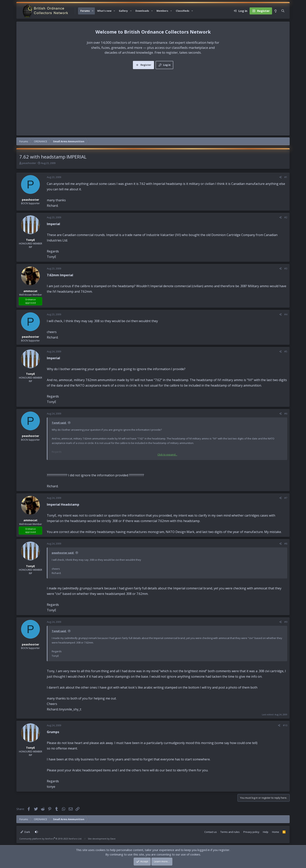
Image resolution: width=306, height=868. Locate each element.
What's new (104, 11)
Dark (25, 832)
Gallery (123, 11)
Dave (113, 839)
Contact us (211, 832)
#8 (286, 544)
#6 (286, 414)
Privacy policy (251, 832)
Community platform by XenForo (51, 839)
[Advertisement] (153, 98)
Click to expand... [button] (167, 454)
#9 (286, 622)
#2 (286, 217)
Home (276, 832)
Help (266, 832)
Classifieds (183, 11)
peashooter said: (63, 553)
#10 (285, 725)
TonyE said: (59, 423)
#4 (286, 314)
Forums (85, 11)
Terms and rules (230, 832)
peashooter (29, 163)
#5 (286, 352)
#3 (286, 269)
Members (162, 11)
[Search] (283, 11)
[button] (93, 11)
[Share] (281, 177)
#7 (286, 498)
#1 (286, 177)
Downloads (142, 11)
